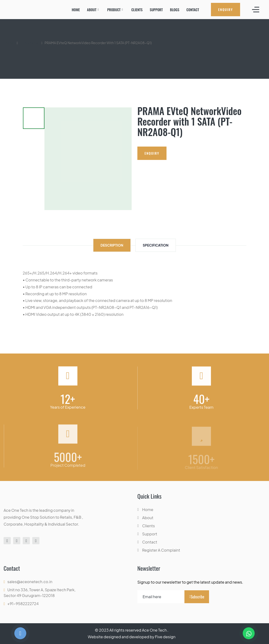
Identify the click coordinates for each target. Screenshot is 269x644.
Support (156, 10)
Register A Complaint (161, 550)
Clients (137, 10)
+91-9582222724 (23, 604)
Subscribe (197, 597)
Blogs (175, 10)
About (92, 10)
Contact (193, 10)
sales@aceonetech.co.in (30, 582)
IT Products (29, 43)
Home (76, 10)
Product (114, 10)
